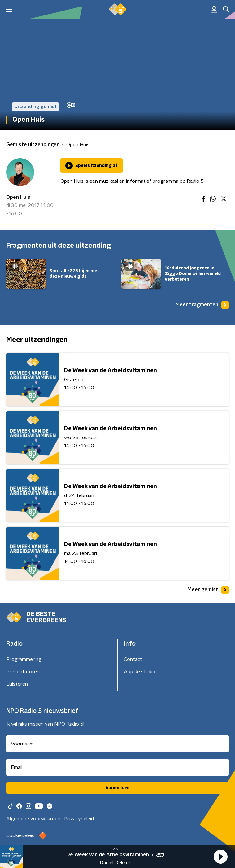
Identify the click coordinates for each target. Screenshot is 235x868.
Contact (133, 659)
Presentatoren (23, 672)
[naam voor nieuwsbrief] (117, 744)
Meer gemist (208, 590)
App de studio (140, 672)
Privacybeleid (79, 819)
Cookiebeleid (20, 835)
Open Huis (18, 197)
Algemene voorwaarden (33, 819)
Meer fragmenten (202, 305)
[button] (220, 857)
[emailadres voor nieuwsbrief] (117, 767)
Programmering (24, 659)
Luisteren (17, 684)
